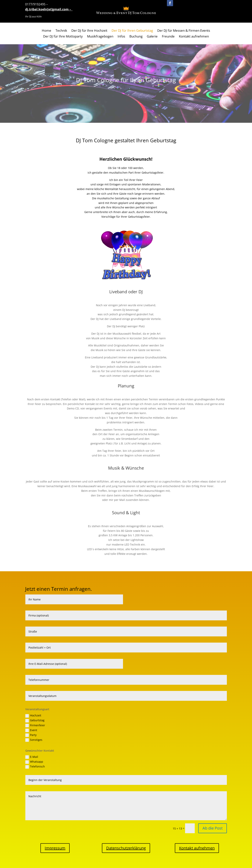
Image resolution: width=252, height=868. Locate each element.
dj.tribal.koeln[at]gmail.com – (49, 9)
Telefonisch (35, 767)
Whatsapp (34, 762)
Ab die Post (213, 828)
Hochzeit (33, 715)
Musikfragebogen (100, 37)
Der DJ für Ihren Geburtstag (132, 31)
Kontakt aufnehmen (194, 37)
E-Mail (32, 757)
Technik (61, 31)
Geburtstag (35, 720)
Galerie (152, 37)
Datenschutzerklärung (126, 848)
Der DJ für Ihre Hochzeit (89, 31)
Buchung (136, 37)
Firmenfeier (35, 725)
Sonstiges (34, 740)
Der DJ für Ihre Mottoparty (63, 37)
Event (31, 730)
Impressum (55, 848)
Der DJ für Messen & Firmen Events (184, 31)
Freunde (168, 37)
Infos (121, 37)
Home (47, 31)
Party (31, 735)
